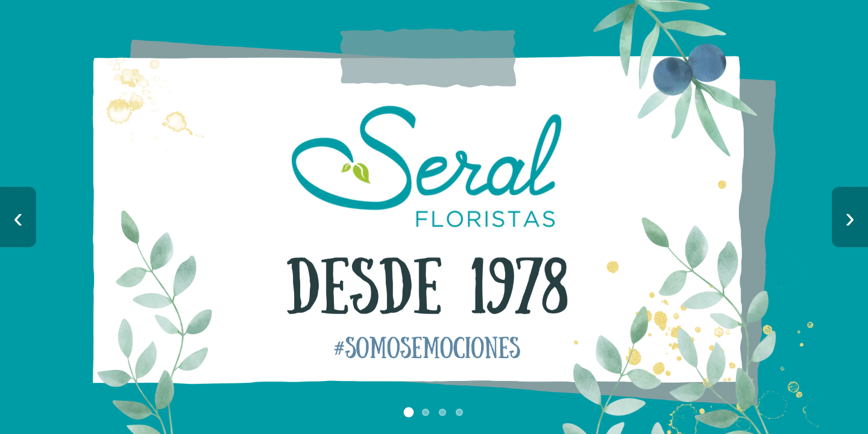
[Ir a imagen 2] (426, 412)
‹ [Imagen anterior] (18, 217)
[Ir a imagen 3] (442, 412)
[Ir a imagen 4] (459, 412)
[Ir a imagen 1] (409, 413)
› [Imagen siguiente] (850, 217)
